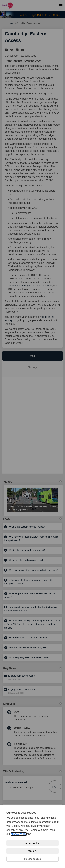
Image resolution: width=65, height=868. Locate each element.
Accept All (32, 851)
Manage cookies (32, 859)
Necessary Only (33, 843)
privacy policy (19, 834)
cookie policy (39, 834)
